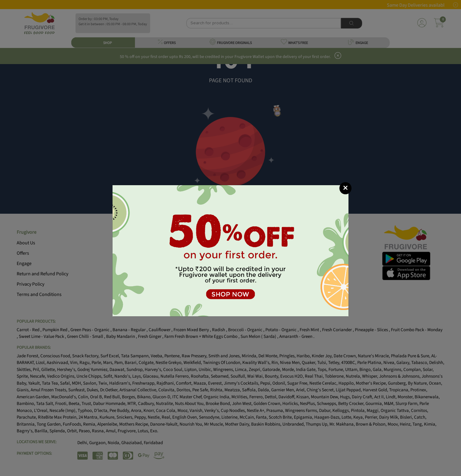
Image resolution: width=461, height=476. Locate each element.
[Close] (345, 188)
